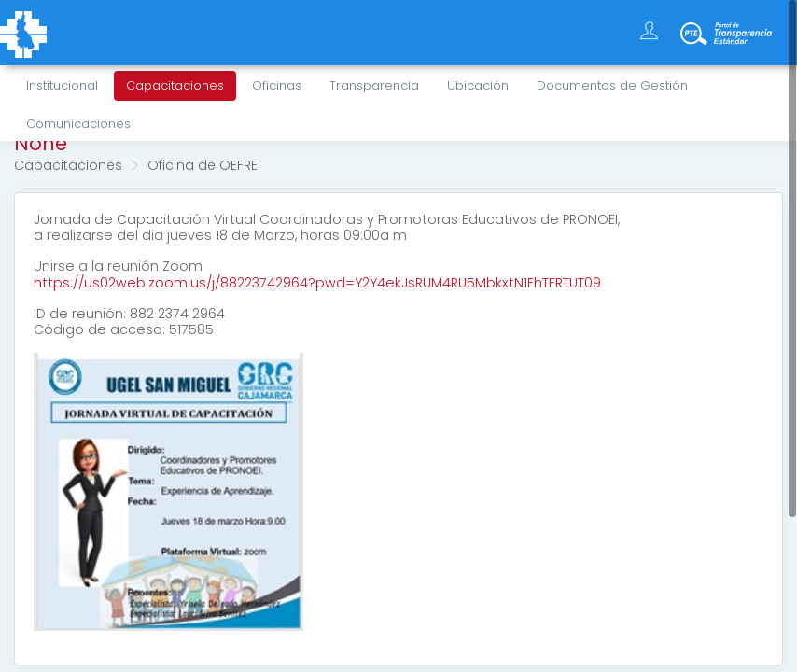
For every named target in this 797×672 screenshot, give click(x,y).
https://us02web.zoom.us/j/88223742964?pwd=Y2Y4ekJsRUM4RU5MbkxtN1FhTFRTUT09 (317, 283)
